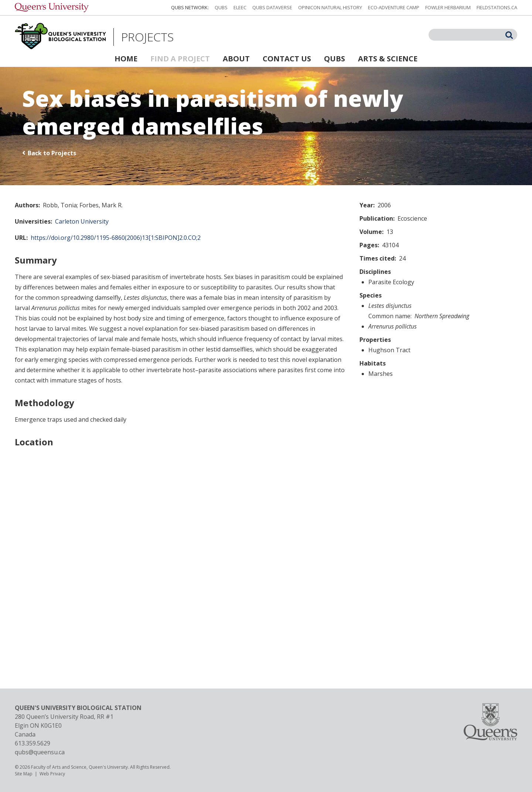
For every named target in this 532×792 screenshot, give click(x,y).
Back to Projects (52, 153)
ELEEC (240, 7)
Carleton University (82, 221)
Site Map (24, 774)
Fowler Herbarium (448, 7)
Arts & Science (388, 59)
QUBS (221, 7)
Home (126, 59)
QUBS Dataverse (272, 7)
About (236, 59)
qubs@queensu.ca (40, 752)
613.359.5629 (33, 743)
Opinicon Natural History (330, 7)
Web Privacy (52, 774)
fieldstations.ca (497, 7)
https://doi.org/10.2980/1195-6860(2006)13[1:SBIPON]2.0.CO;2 (116, 238)
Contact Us (287, 59)
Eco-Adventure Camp (394, 7)
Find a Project (180, 59)
